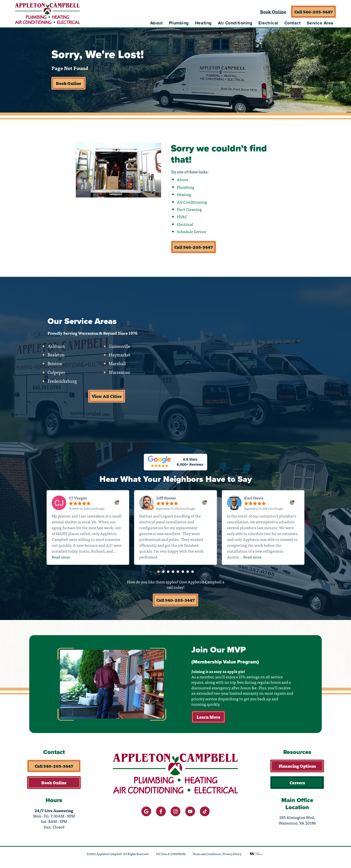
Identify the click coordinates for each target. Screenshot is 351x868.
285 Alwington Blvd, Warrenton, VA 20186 (297, 823)
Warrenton (119, 374)
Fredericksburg (62, 382)
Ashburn (56, 347)
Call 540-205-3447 (313, 12)
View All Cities (107, 397)
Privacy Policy (232, 856)
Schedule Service (192, 233)
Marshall (117, 365)
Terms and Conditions (207, 856)
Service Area (320, 23)
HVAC (182, 218)
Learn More (209, 719)
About (156, 23)
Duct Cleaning (189, 210)
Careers (297, 785)
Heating (203, 23)
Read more (61, 558)
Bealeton (56, 356)
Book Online (273, 12)
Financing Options (297, 768)
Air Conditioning (235, 23)
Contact (293, 23)
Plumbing (179, 23)
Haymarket (119, 356)
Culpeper (56, 374)
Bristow (55, 365)
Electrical (268, 23)
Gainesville (119, 347)
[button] (158, 573)
